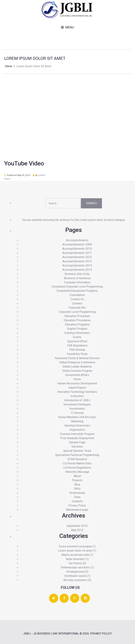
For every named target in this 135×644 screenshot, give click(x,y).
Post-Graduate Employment (77, 438)
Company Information (77, 282)
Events (77, 337)
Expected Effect (77, 341)
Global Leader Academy (77, 367)
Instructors (77, 396)
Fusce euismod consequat (75, 546)
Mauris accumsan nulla (75, 555)
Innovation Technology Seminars (77, 392)
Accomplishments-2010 (77, 249)
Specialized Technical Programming (77, 455)
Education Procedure (77, 316)
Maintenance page (77, 510)
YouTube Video (24, 163)
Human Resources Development (77, 383)
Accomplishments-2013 (77, 261)
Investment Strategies (77, 404)
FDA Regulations (77, 346)
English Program (77, 329)
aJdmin (42, 175)
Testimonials (77, 493)
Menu (70, 27)
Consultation (77, 295)
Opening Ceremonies (77, 426)
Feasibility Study (77, 354)
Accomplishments (77, 240)
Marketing (77, 421)
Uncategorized (75, 572)
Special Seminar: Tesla (77, 451)
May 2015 (77, 530)
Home (8, 66)
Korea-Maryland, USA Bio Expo (77, 417)
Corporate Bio (77, 308)
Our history (75, 563)
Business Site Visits (77, 274)
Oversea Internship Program (77, 434)
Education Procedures (77, 320)
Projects (77, 480)
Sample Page (77, 442)
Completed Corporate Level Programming (77, 287)
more (7, 179)
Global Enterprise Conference (77, 362)
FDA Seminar (77, 350)
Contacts (77, 501)
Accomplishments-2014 (77, 266)
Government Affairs (77, 375)
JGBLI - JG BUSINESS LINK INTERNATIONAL (51, 634)
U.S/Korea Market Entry (77, 463)
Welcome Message (77, 472)
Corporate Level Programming (77, 312)
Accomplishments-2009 (77, 244)
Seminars (77, 447)
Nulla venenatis (75, 559)
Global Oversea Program (77, 371)
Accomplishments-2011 (77, 253)
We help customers (75, 580)
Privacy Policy (77, 505)
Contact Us (77, 299)
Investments (77, 409)
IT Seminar (77, 413)
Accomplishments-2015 (77, 270)
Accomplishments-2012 (77, 257)
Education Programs (77, 324)
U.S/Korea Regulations (77, 468)
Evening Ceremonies (77, 333)
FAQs (77, 489)
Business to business (77, 278)
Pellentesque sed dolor (75, 567)
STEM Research (77, 459)
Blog (77, 484)
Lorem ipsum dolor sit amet (75, 551)
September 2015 (77, 526)
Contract (77, 303)
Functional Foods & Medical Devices (77, 358)
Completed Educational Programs (77, 291)
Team (77, 497)
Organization (77, 430)
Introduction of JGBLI (77, 400)
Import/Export (77, 388)
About (77, 476)
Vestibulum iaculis (75, 576)
